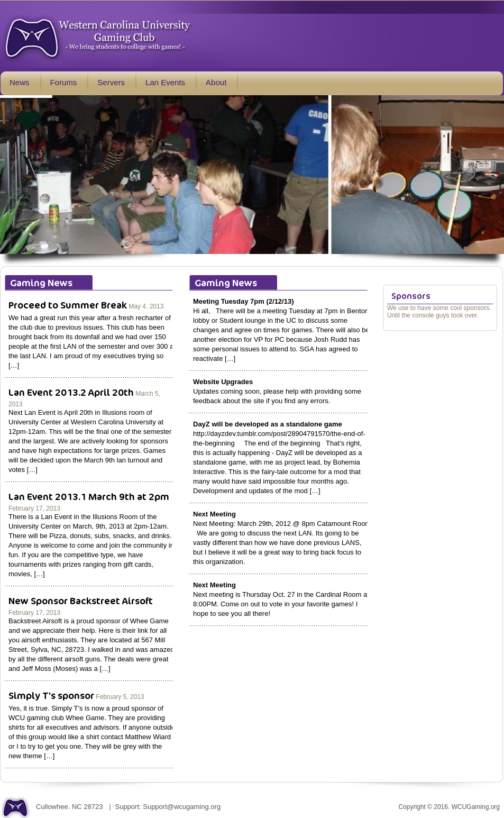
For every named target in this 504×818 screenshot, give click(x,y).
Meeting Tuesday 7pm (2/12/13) (244, 301)
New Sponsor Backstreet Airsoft (81, 601)
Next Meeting (214, 514)
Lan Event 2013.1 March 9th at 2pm (89, 496)
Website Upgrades (223, 382)
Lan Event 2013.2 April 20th (71, 392)
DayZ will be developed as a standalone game (268, 424)
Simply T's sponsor (51, 695)
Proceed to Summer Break (68, 305)
